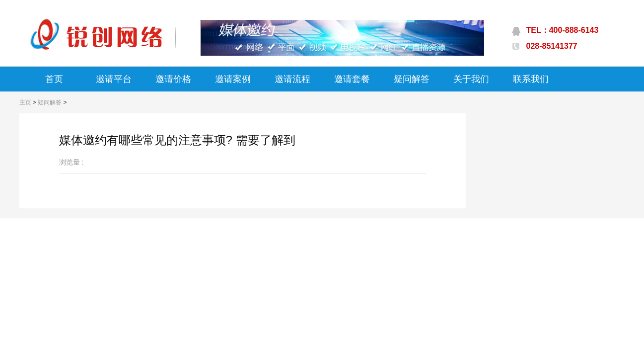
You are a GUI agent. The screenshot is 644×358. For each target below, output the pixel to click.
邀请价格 (173, 79)
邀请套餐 (352, 79)
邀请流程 (292, 79)
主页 (25, 102)
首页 (54, 79)
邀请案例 (233, 79)
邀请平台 (114, 79)
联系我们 (531, 79)
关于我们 (471, 79)
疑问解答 (412, 79)
